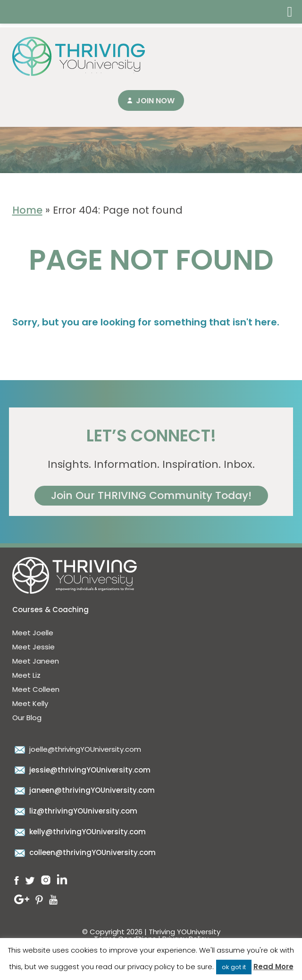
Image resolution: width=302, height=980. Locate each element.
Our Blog (27, 718)
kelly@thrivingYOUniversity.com (79, 832)
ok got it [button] (234, 967)
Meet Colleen (36, 689)
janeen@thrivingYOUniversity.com (84, 790)
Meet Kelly (30, 703)
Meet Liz (26, 675)
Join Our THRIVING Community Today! (151, 495)
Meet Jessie (34, 647)
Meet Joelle (33, 633)
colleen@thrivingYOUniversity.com (84, 852)
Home (27, 210)
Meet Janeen (36, 661)
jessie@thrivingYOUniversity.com (81, 770)
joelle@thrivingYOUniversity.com (77, 749)
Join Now (155, 101)
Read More (273, 967)
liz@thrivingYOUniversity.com (75, 811)
